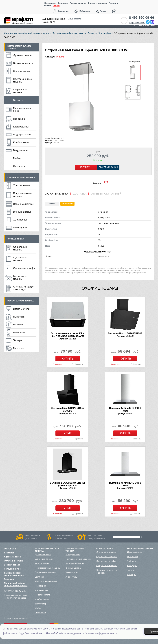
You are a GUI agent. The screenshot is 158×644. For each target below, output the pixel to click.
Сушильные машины (20, 259)
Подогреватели (22, 135)
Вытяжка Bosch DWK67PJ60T (125, 333)
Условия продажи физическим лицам (14, 574)
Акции (57, 5)
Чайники (18, 325)
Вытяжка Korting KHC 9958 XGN (125, 484)
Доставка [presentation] (80, 194)
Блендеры (19, 333)
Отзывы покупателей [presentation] (106, 194)
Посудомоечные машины (22, 80)
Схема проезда (74, 19)
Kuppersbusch (106, 33)
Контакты (63, 3)
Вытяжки (92, 33)
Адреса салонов (78, 3)
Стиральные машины (20, 91)
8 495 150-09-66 (142, 18)
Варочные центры (23, 204)
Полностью (67, 204)
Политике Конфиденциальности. (101, 633)
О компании (50, 3)
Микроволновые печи (23, 110)
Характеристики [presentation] (57, 194)
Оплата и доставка (97, 3)
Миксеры (18, 348)
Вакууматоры (21, 150)
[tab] (58, 194)
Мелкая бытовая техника (21, 301)
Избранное (85, 11)
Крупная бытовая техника (21, 177)
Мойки (17, 158)
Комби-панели (21, 142)
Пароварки (19, 119)
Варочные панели (23, 63)
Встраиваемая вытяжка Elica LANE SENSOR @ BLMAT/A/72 (68, 335)
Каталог (47, 33)
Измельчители (21, 309)
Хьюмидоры (20, 220)
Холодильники (21, 71)
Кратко (52, 204)
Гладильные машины (20, 278)
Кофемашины (21, 127)
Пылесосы (19, 317)
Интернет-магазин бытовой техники (22, 33)
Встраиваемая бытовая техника (69, 33)
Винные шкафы (22, 212)
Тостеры (18, 340)
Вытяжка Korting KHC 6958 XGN (125, 409)
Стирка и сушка (16, 239)
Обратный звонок (124, 21)
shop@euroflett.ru (137, 22)
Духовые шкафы (23, 55)
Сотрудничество (12, 569)
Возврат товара (12, 565)
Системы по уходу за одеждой (23, 288)
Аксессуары (20, 228)
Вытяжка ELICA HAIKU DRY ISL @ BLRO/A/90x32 (68, 484)
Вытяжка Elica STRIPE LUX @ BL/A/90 (68, 409)
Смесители (19, 166)
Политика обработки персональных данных (16, 584)
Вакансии (9, 579)
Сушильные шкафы (24, 268)
